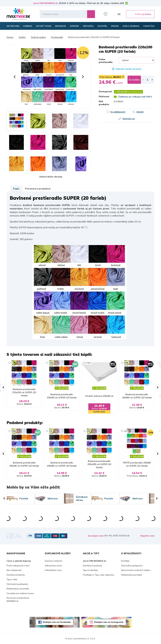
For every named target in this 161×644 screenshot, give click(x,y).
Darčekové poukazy (92, 566)
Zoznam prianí (105, 14)
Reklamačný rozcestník (18, 589)
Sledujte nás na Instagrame (109, 622)
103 (88, 431)
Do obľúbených (118, 112)
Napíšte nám (147, 536)
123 (126, 431)
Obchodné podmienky (17, 584)
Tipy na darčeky (90, 570)
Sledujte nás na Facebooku (57, 622)
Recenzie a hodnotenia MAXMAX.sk (18, 599)
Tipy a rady (12, 579)
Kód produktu (104, 103)
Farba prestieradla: (106, 61)
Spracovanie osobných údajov (136, 570)
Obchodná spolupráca (132, 566)
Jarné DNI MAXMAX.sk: (46, 3)
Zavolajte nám (96, 536)
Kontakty (125, 561)
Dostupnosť (104, 91)
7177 (89, 363)
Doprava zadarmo (54, 561)
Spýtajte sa (129, 119)
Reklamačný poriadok (132, 575)
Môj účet (112, 14)
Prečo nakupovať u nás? (18, 566)
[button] (15, 77)
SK (119, 14)
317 (51, 431)
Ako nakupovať (14, 570)
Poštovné (104, 96)
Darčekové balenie (16, 575)
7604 (51, 363)
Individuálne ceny (53, 570)
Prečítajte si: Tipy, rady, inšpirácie (99, 575)
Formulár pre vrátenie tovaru (20, 593)
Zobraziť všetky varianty (128, 69)
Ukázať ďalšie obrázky (51, 177)
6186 (126, 363)
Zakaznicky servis (53, 566)
